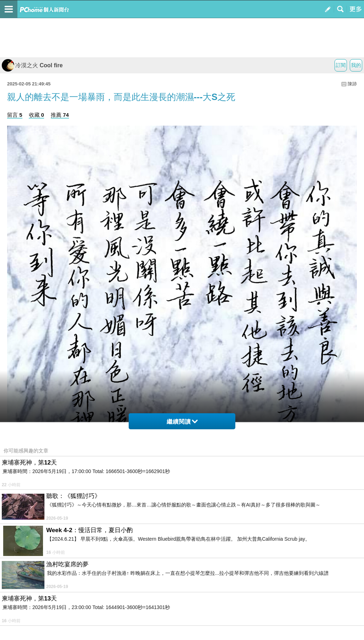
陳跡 (352, 84)
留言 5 (15, 115)
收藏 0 (36, 115)
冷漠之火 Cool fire (32, 65)
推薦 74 (60, 115)
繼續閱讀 (182, 422)
